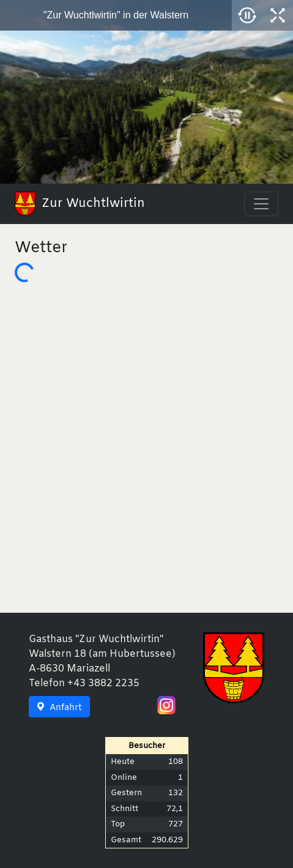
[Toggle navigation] (261, 204)
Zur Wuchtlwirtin (80, 204)
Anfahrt (59, 708)
